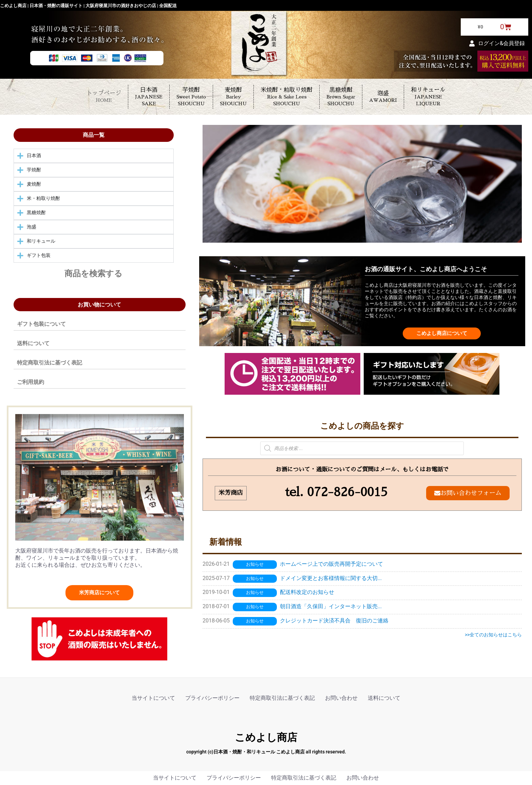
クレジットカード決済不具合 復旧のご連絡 (334, 621)
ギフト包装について (41, 324)
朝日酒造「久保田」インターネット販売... (331, 607)
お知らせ (255, 565)
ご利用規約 (31, 382)
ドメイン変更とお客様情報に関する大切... (331, 578)
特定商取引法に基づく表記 (50, 363)
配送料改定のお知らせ (307, 592)
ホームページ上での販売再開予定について (331, 564)
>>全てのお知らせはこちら (493, 635)
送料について (33, 343)
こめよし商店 (266, 737)
